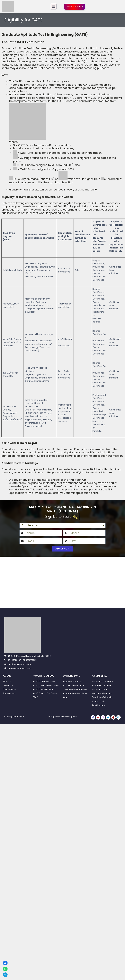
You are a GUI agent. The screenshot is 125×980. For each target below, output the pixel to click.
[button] (54, 7)
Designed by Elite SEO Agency (62, 717)
